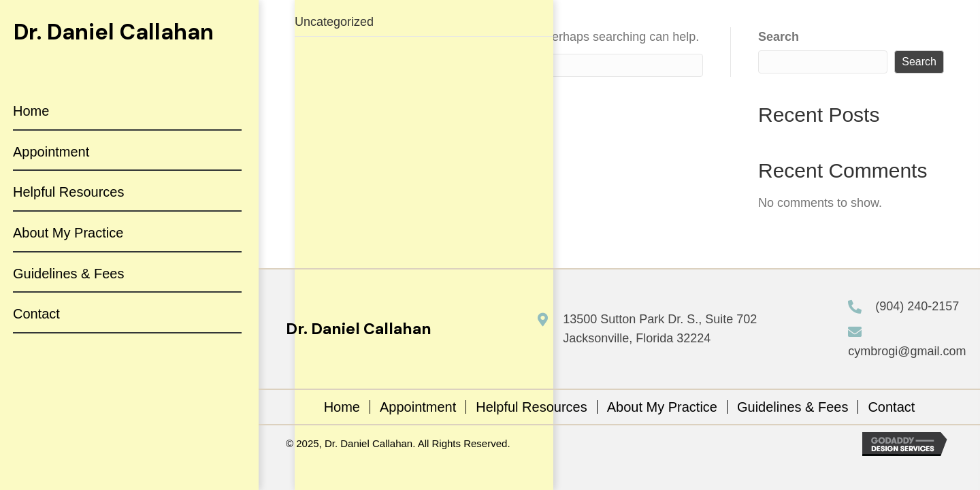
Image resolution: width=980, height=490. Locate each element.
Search (779, 37)
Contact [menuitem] (891, 407)
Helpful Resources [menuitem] (531, 407)
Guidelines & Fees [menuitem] (793, 407)
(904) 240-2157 (917, 306)
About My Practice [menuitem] (662, 407)
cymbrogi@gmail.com (907, 351)
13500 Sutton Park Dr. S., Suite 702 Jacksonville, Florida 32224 (660, 329)
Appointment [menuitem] (418, 407)
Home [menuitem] (342, 407)
